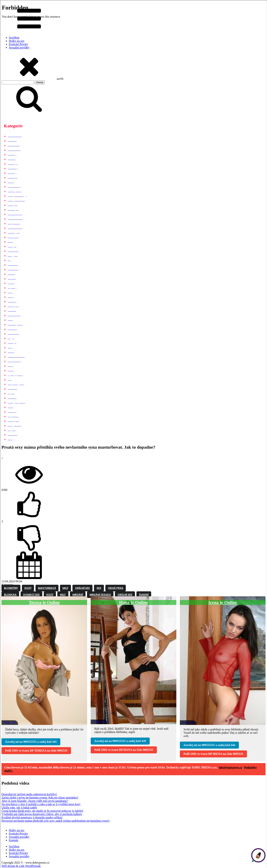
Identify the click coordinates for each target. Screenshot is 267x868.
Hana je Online (133, 602)
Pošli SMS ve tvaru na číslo (36, 751)
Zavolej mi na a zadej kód (31, 742)
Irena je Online (223, 602)
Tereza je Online (44, 602)
